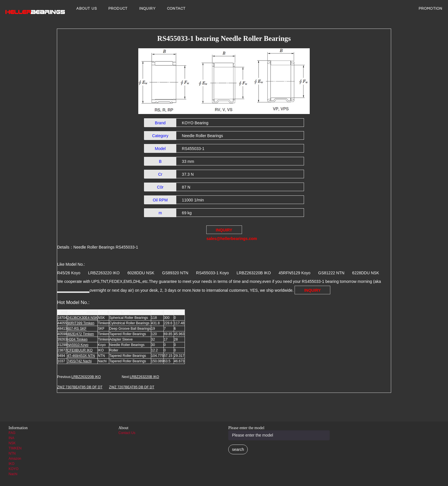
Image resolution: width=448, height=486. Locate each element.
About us (87, 9)
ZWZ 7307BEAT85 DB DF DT (80, 387)
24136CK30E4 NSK (82, 318)
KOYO (14, 469)
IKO (12, 464)
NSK (12, 443)
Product (118, 9)
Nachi (13, 474)
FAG (12, 433)
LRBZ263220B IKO (86, 377)
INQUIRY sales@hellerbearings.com (224, 231)
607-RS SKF (77, 329)
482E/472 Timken (80, 334)
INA (11, 438)
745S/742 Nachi (79, 361)
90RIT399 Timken (81, 323)
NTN (12, 453)
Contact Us (127, 433)
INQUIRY (148, 9)
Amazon (15, 459)
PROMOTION (430, 9)
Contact (176, 9)
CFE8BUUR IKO (80, 350)
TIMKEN (15, 448)
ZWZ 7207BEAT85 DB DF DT (132, 387)
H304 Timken (77, 339)
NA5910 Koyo (78, 345)
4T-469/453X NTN (81, 356)
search (238, 449)
